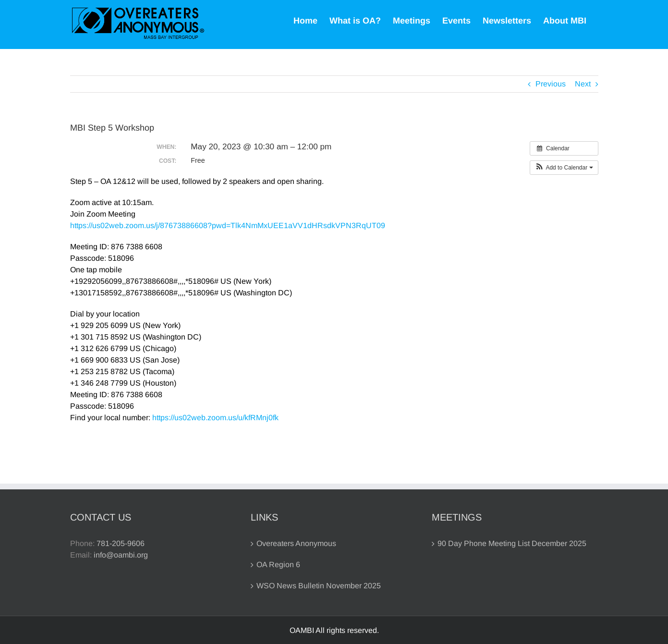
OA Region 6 (278, 565)
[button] (564, 168)
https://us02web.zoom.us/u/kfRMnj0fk (215, 418)
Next (583, 84)
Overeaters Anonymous (296, 543)
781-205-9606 (121, 543)
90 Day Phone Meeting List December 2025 (512, 543)
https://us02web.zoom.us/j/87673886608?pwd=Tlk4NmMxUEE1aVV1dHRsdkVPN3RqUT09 (228, 225)
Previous (551, 84)
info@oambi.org (121, 555)
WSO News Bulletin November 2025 (319, 586)
